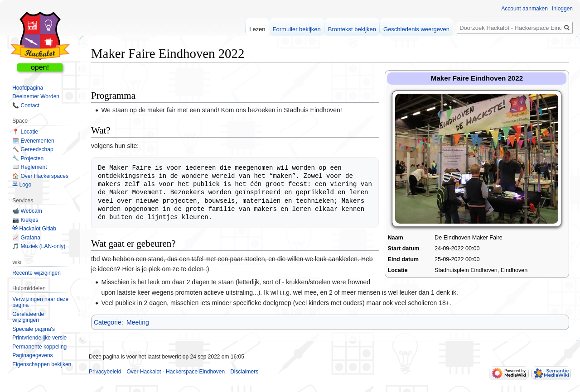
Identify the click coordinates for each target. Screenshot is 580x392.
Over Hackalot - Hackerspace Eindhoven (176, 372)
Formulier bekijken (297, 29)
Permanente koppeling (39, 347)
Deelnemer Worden (36, 96)
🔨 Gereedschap (33, 149)
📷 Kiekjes (25, 220)
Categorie (108, 322)
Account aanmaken (524, 9)
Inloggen (562, 9)
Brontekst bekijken (352, 29)
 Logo (22, 185)
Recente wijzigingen (36, 273)
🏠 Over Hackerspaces (40, 176)
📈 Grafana (26, 238)
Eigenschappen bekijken (42, 364)
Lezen (257, 29)
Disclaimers (244, 372)
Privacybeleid (105, 372)
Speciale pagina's (34, 329)
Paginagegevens (32, 355)
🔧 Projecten (28, 158)
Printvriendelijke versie (39, 338)
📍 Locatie (25, 132)
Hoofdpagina (28, 88)
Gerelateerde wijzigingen (28, 317)
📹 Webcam (27, 211)
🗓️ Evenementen (33, 141)
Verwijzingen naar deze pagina (40, 302)
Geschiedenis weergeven (416, 29)
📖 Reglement (29, 167)
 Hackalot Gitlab (34, 229)
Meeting (138, 322)
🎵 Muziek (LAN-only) (39, 246)
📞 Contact (26, 105)
